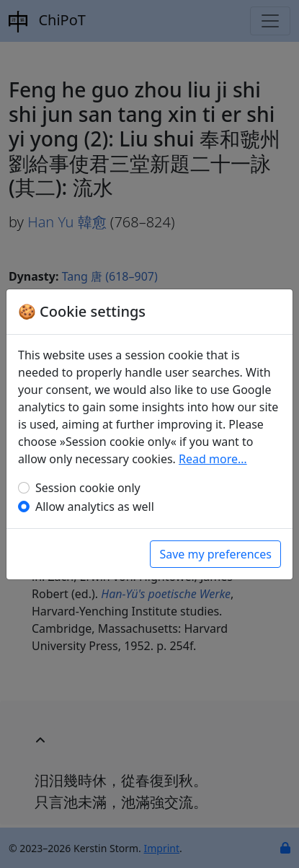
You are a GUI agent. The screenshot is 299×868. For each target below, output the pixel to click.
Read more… (213, 459)
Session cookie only (88, 488)
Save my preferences (215, 554)
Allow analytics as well (95, 507)
